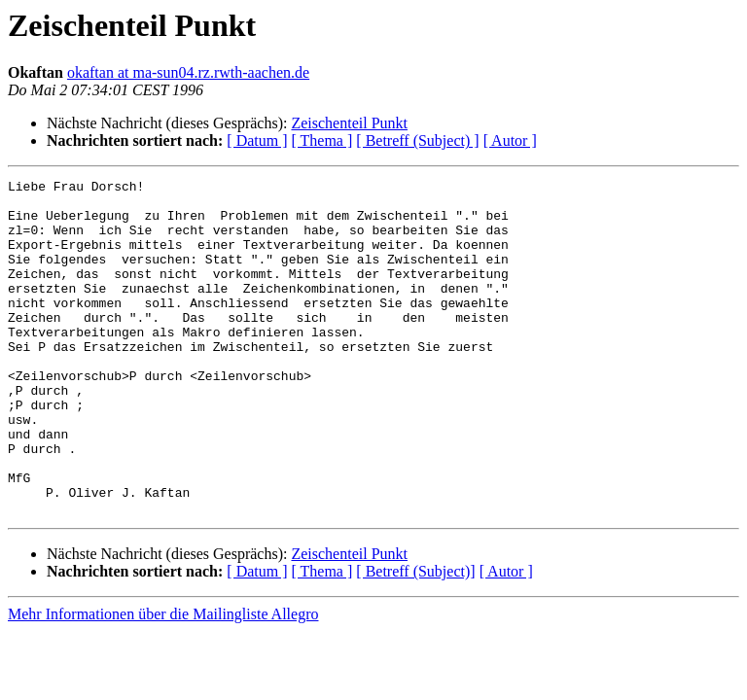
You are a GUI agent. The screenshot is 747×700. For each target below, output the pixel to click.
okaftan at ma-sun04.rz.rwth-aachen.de (188, 72)
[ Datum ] (257, 140)
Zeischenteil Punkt (349, 123)
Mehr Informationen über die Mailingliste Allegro (163, 681)
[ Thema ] (322, 140)
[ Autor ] (510, 140)
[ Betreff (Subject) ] (417, 140)
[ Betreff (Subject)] (415, 638)
